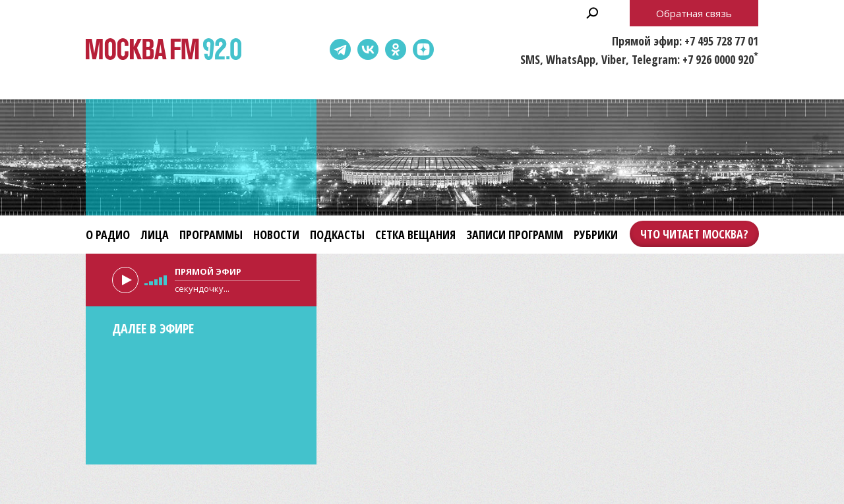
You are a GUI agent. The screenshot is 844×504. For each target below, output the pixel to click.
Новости (276, 235)
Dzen (423, 49)
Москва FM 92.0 (164, 50)
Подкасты (337, 235)
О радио (108, 235)
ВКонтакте (368, 49)
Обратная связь (694, 13)
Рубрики (596, 235)
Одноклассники (396, 49)
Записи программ (515, 235)
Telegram (340, 49)
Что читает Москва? (694, 234)
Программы (211, 235)
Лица (155, 235)
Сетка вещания (415, 235)
